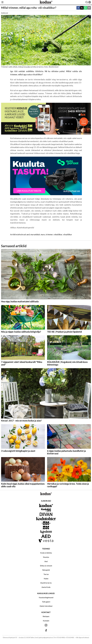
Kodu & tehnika (46, 553)
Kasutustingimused (46, 597)
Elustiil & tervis (46, 583)
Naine (46, 578)
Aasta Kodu (46, 587)
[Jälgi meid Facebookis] (46, 631)
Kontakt (46, 621)
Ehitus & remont (46, 566)
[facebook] (78, 8)
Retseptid (46, 570)
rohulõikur (58, 234)
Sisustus (46, 557)
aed (28, 234)
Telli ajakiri (46, 602)
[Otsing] (87, 2)
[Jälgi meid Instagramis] (46, 625)
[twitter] (82, 8)
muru (43, 234)
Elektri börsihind (46, 606)
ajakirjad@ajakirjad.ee (46, 638)
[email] (89, 8)
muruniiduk (35, 234)
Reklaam (46, 616)
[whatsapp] (85, 8)
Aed (46, 561)
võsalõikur (68, 234)
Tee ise (46, 574)
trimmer (49, 234)
